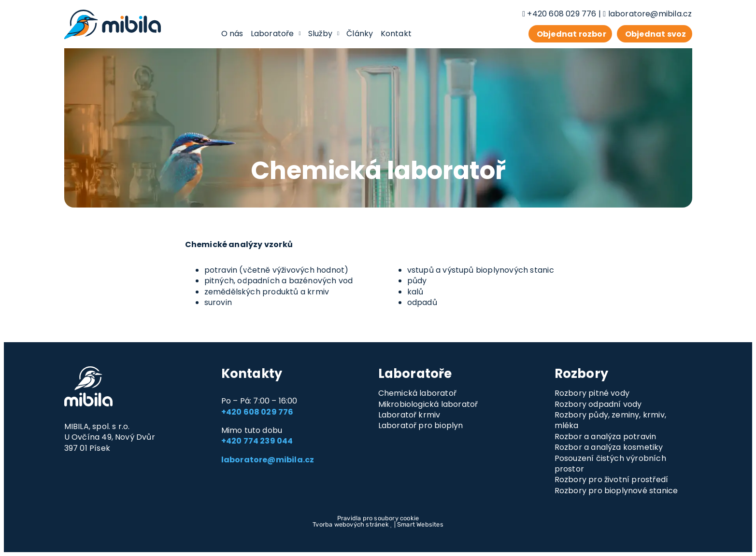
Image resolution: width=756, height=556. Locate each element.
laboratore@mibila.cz (650, 14)
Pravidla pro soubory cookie (378, 518)
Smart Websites (420, 524)
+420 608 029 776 (562, 14)
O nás (232, 34)
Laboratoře (276, 34)
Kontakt (396, 34)
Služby (324, 34)
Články (360, 34)
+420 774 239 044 (257, 441)
